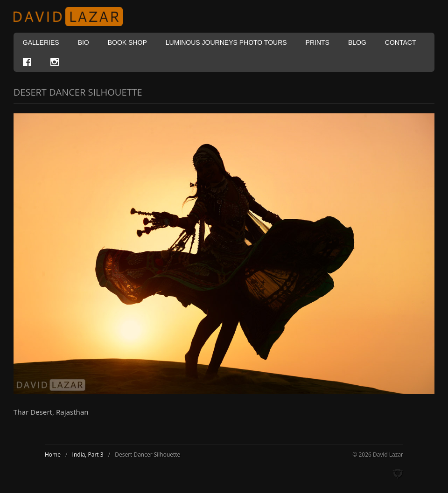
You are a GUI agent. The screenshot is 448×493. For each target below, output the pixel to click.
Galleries (41, 42)
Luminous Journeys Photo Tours (226, 42)
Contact (401, 42)
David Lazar (72, 17)
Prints (318, 42)
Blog (357, 42)
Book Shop (127, 42)
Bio (84, 42)
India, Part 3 (88, 455)
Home (53, 455)
